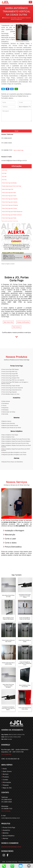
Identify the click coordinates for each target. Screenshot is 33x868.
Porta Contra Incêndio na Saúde (25, 641)
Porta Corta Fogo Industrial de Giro (11, 390)
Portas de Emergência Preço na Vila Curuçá (25, 618)
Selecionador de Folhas (8, 412)
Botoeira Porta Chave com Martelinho (12, 462)
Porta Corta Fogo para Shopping (10, 205)
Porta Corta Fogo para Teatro (9, 196)
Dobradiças (5, 410)
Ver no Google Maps (6, 754)
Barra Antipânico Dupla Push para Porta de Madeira (16, 441)
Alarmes (16, 458)
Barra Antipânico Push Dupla (10, 435)
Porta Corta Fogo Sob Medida (9, 183)
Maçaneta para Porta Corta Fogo (10, 221)
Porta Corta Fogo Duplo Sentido (11, 386)
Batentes (17, 418)
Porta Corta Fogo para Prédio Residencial (12, 212)
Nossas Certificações (23, 322)
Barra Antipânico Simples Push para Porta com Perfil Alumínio (16, 446)
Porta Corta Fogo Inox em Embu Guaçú (25, 708)
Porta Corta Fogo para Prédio (9, 218)
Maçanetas (5, 408)
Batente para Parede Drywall (10, 425)
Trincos (4, 406)
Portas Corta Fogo (17, 366)
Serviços (5, 774)
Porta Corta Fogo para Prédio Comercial (12, 215)
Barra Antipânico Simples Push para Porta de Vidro (16, 439)
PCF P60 (4, 177)
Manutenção (9, 535)
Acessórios (16, 398)
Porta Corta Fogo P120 (8, 189)
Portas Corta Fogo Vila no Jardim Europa (8, 663)
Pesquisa (5, 785)
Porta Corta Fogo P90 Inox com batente (13, 380)
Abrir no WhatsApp (6, 811)
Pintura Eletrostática (12, 547)
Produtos (5, 777)
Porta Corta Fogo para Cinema (9, 208)
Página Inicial (6, 18)
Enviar (17, 131)
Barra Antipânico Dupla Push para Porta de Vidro (15, 443)
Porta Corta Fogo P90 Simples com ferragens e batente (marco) (15, 383)
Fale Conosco (17, 327)
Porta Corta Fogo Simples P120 (10, 378)
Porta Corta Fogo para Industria (10, 202)
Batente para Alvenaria (8, 423)
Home (4, 769)
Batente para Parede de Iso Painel (11, 428)
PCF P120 (4, 170)
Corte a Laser (10, 539)
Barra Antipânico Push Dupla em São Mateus (8, 618)
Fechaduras (5, 403)
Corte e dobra (10, 543)
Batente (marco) (6, 421)
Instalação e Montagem (14, 531)
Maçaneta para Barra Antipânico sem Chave (14, 455)
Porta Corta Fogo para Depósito (10, 199)
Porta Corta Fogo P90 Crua (9, 371)
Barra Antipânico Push (8, 437)
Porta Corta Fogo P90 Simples (10, 369)
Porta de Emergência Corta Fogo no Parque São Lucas (25, 663)
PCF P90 (4, 173)
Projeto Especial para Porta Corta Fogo (12, 186)
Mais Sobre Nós (8, 322)
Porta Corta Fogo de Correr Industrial (12, 388)
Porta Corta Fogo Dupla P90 (9, 374)
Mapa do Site (6, 788)
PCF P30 (4, 180)
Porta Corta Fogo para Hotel (9, 192)
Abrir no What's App (19, 150)
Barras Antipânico (17, 431)
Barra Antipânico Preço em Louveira (25, 686)
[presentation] (15, 126)
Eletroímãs (5, 414)
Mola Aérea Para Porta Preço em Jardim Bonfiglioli (8, 686)
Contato (5, 780)
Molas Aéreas (6, 401)
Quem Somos (6, 771)
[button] (30, 2)
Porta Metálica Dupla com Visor (10, 394)
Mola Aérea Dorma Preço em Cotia (8, 596)
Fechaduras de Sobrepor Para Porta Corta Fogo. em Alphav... (8, 708)
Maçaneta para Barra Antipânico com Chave (14, 452)
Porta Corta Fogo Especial (9, 392)
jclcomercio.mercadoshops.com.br (11, 847)
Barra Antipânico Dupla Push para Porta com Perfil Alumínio (15, 450)
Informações (17, 166)
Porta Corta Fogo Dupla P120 (10, 376)
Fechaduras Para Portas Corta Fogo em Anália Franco (25, 596)
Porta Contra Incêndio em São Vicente (8, 641)
